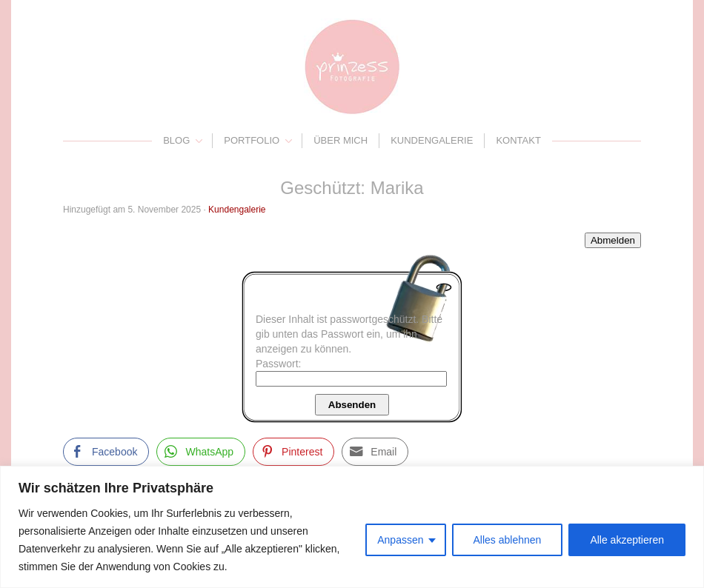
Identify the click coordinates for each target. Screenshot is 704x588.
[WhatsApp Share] (201, 452)
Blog (176, 140)
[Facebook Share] (106, 452)
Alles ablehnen (508, 540)
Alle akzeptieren (627, 540)
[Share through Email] (375, 452)
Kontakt (518, 140)
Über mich (341, 140)
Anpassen (400, 540)
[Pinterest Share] (293, 452)
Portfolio (252, 140)
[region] (352, 527)
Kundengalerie (432, 140)
